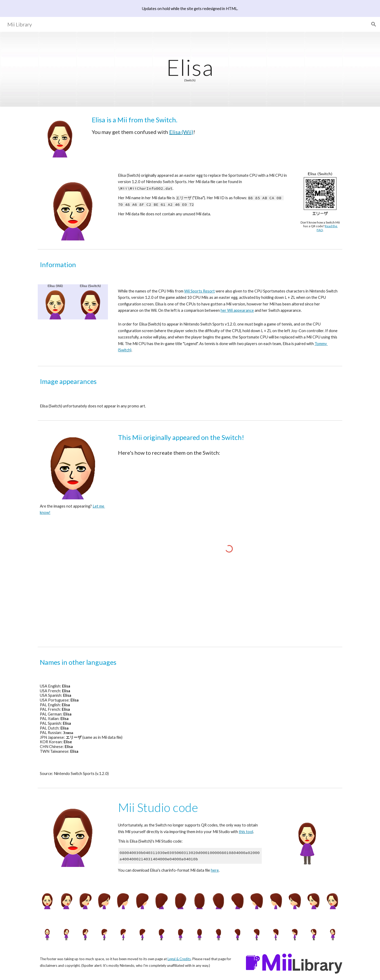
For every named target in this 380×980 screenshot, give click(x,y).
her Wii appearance (237, 310)
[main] (190, 69)
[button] (374, 24)
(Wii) (187, 132)
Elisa (175, 132)
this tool (246, 832)
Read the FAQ (327, 228)
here (215, 870)
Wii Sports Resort (199, 291)
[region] (190, 8)
